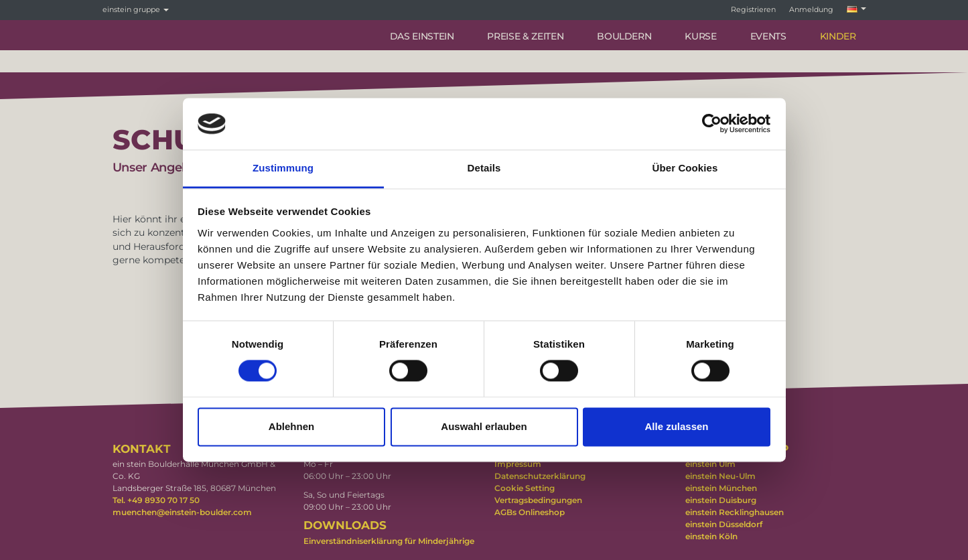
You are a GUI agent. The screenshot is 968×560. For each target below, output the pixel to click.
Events (768, 36)
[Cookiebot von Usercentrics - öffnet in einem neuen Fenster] (712, 124)
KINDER (838, 36)
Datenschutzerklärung (540, 476)
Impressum (518, 464)
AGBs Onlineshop (530, 512)
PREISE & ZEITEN (525, 36)
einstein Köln (711, 536)
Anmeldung (811, 9)
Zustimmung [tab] (283, 168)
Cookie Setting (525, 488)
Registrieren (753, 9)
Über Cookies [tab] (685, 168)
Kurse (700, 36)
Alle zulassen (676, 426)
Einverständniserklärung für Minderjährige (389, 541)
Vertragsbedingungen (538, 500)
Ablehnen (291, 426)
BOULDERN (624, 36)
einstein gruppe (136, 9)
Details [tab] (484, 168)
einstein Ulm (710, 464)
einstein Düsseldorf (724, 524)
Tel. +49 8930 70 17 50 (156, 500)
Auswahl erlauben (484, 426)
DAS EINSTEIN (422, 36)
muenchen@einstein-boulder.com (182, 512)
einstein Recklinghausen (735, 512)
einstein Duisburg (721, 500)
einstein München (721, 488)
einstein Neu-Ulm (720, 476)
